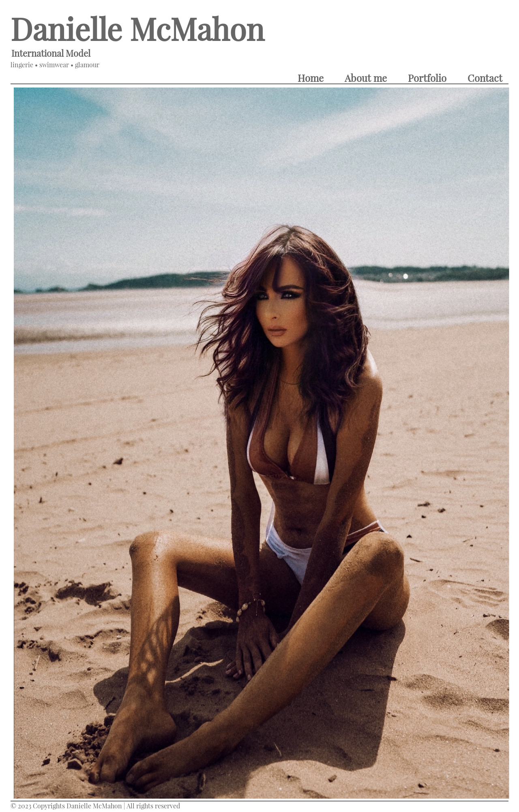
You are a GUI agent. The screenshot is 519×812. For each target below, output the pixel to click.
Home (311, 78)
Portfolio (427, 78)
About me (366, 78)
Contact (485, 78)
